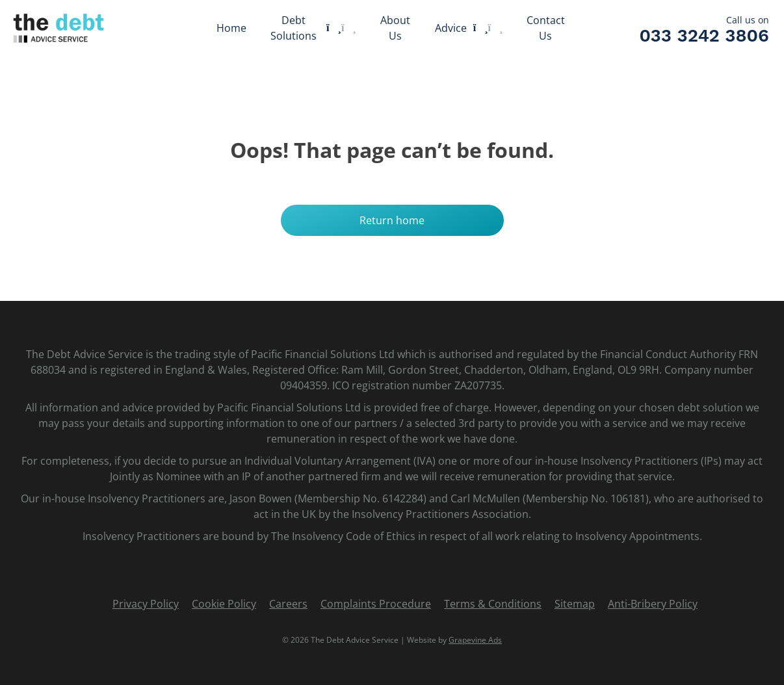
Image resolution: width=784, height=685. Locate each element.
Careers (288, 604)
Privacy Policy (146, 604)
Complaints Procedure (376, 604)
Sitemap (575, 604)
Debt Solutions (294, 28)
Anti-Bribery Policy (653, 604)
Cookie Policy (224, 604)
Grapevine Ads (475, 640)
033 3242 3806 (704, 36)
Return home (392, 220)
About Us (395, 28)
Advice (451, 28)
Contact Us (546, 28)
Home (231, 28)
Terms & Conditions (493, 604)
